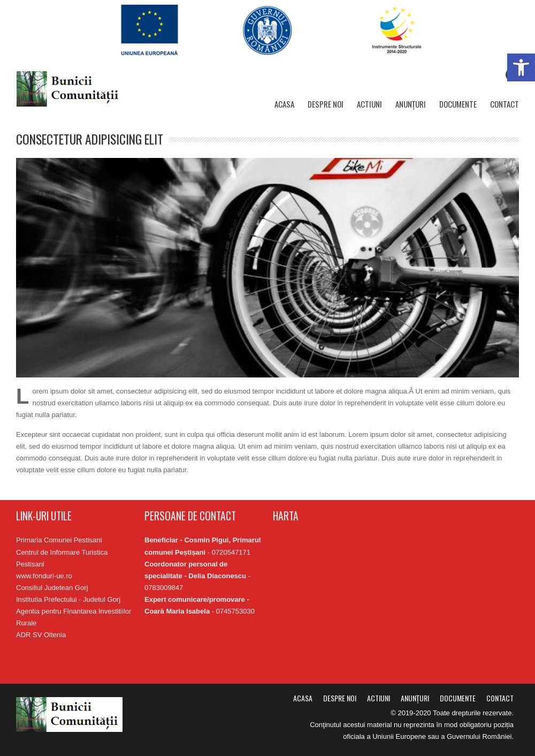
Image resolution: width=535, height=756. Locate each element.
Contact (505, 104)
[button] (521, 67)
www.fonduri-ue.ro (44, 576)
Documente (458, 104)
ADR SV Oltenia (41, 635)
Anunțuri (411, 104)
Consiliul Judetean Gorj (52, 588)
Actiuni (369, 104)
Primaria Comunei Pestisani (59, 540)
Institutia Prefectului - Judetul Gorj (68, 599)
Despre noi (326, 104)
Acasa (284, 104)
